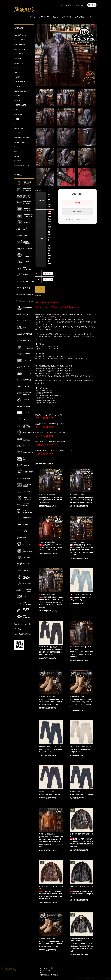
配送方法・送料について (48, 970)
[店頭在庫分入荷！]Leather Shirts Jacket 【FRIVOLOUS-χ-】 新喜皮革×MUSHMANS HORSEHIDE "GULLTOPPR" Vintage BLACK (81, 550)
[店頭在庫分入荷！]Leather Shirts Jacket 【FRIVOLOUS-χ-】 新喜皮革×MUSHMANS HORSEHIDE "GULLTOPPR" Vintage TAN (51, 842)
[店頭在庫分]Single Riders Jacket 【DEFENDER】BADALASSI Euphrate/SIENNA (51, 547)
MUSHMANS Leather (47, 495)
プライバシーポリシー (47, 968)
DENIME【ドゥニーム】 (48, 791)
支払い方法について (47, 973)
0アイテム (92, 5)
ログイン (81, 5)
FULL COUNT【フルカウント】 (81, 594)
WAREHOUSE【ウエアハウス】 (51, 746)
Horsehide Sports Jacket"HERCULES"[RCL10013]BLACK (81, 894)
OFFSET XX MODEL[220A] (49, 794)
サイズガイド (19, 629)
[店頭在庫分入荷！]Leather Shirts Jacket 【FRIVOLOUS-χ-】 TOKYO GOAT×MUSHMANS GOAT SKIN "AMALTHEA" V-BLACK (51, 602)
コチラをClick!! (44, 418)
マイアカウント (68, 5)
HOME (32, 17)
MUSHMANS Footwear (48, 697)
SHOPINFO (44, 17)
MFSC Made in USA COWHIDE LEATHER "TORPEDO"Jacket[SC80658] (81, 654)
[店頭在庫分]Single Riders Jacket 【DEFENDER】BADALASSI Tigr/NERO (51, 500)
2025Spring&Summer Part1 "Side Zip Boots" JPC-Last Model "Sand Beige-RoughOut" (51, 702)
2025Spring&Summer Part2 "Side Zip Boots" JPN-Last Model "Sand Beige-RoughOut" (51, 944)
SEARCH (80, 17)
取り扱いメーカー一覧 (23, 624)
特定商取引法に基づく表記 (49, 975)
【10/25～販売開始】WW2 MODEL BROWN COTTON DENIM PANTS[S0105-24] (51, 652)
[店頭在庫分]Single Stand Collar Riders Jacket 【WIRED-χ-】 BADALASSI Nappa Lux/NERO (81, 500)
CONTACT (66, 17)
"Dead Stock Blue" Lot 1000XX (82, 794)
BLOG (55, 17)
